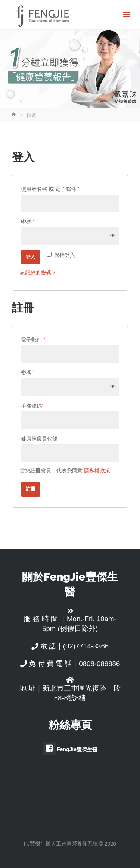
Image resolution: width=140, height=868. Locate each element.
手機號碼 (32, 406)
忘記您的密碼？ (38, 272)
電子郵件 (33, 340)
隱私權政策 (97, 470)
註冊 (31, 489)
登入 (31, 257)
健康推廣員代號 (39, 438)
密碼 (28, 222)
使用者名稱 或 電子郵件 (50, 189)
